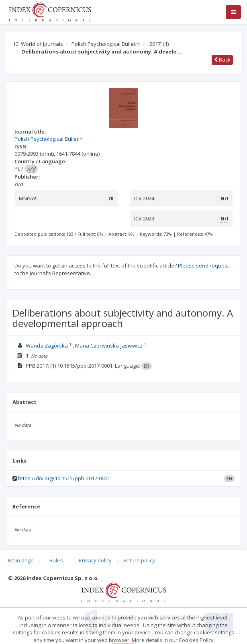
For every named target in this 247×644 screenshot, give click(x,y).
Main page (21, 560)
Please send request (203, 265)
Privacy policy (95, 560)
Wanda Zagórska (47, 346)
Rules (56, 560)
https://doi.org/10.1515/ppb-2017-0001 (64, 478)
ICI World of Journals (39, 44)
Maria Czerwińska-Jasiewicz (109, 346)
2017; (159, 44)
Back (222, 60)
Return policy (139, 560)
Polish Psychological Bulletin (106, 44)
